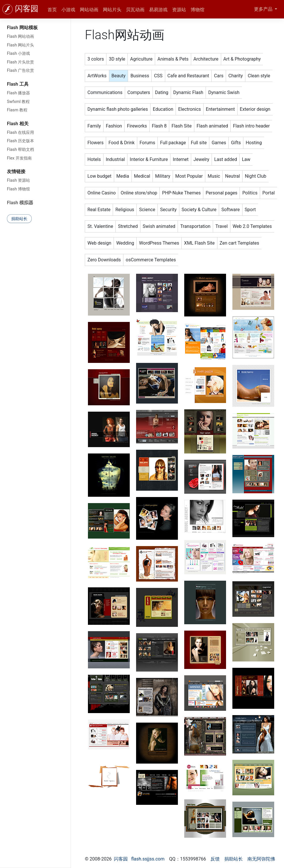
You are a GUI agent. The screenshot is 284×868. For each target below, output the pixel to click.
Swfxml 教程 (18, 102)
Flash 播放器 (18, 93)
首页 (52, 10)
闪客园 (27, 9)
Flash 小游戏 (18, 54)
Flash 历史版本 (20, 141)
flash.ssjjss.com (148, 859)
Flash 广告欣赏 (20, 71)
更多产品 (264, 9)
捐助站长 (19, 219)
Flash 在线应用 (20, 133)
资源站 (179, 10)
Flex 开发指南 (19, 158)
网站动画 (89, 10)
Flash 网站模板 (22, 28)
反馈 (215, 859)
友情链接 (16, 171)
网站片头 (112, 10)
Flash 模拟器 (20, 203)
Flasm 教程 (17, 110)
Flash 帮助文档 (20, 150)
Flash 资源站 (18, 180)
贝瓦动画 (135, 10)
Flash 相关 (18, 124)
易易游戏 (158, 10)
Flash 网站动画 (20, 36)
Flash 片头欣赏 (20, 62)
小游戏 (68, 10)
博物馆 (198, 10)
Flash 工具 (18, 84)
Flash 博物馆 (18, 189)
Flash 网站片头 (20, 45)
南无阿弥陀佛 (261, 859)
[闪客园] (7, 9)
